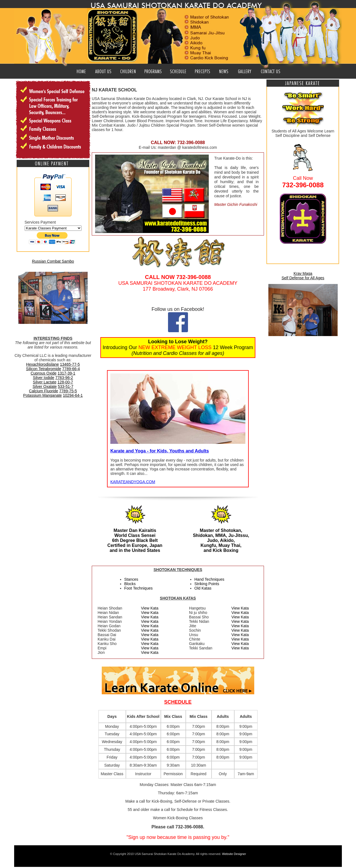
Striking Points (207, 584)
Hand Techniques (209, 579)
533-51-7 (66, 386)
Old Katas (203, 588)
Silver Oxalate (44, 386)
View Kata (150, 608)
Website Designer (234, 854)
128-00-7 (65, 382)
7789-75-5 (68, 391)
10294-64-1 (73, 395)
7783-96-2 (64, 378)
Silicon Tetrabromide (44, 369)
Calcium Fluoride (44, 391)
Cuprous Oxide (43, 373)
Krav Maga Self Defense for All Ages (303, 276)
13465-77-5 (70, 364)
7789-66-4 (71, 369)
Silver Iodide (44, 378)
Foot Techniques (138, 588)
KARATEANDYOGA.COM (133, 482)
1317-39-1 (67, 373)
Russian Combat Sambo (53, 261)
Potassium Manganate (43, 395)
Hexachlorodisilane (42, 364)
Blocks (130, 584)
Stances (131, 579)
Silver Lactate (45, 382)
